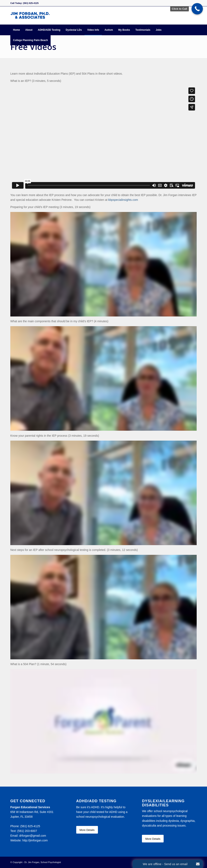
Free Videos (33, 47)
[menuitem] (16, 30)
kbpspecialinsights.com (123, 200)
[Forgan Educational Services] (30, 15)
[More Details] (87, 830)
